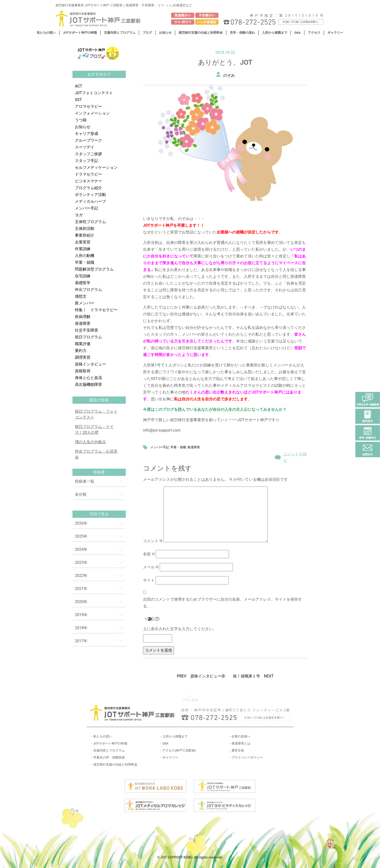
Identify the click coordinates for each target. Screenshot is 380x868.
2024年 (81, 549)
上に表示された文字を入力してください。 (180, 629)
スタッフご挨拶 (88, 154)
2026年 (81, 523)
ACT (79, 86)
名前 (149, 554)
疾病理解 (83, 317)
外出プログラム (88, 290)
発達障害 (83, 323)
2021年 (81, 589)
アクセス (314, 33)
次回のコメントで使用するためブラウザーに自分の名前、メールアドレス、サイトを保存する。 (222, 603)
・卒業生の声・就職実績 (107, 757)
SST (78, 100)
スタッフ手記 (87, 161)
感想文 (81, 296)
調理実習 (83, 357)
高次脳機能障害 (88, 384)
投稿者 (99, 472)
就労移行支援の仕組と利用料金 (201, 33)
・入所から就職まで (173, 736)
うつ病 (81, 120)
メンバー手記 (87, 208)
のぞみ (229, 75)
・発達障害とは (239, 743)
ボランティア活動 (90, 195)
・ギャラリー (169, 757)
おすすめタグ (99, 74)
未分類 (81, 494)
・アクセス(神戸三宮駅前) (178, 750)
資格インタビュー (90, 364)
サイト (149, 580)
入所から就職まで (275, 33)
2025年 (81, 536)
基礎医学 (83, 283)
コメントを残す (295, 457)
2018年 (81, 628)
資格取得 (83, 371)
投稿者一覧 (85, 481)
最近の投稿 (99, 400)
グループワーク (88, 140)
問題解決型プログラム (94, 269)
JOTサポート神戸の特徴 (80, 33)
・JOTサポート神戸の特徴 (109, 743)
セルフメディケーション (96, 167)
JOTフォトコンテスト (94, 93)
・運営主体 (236, 750)
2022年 (81, 576)
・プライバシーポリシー (246, 757)
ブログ (147, 33)
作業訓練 (83, 249)
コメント (153, 541)
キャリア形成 (87, 134)
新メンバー (85, 303)
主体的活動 (85, 229)
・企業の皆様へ (239, 736)
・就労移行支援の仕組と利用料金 (114, 764)
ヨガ (79, 215)
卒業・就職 (85, 262)
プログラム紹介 (88, 188)
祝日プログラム (88, 337)
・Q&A (164, 743)
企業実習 (83, 242)
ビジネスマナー (88, 181)
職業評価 (83, 344)
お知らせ (165, 33)
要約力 (81, 351)
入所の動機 (85, 256)
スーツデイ (85, 147)
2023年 (81, 562)
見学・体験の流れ (242, 33)
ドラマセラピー (88, 174)
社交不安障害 (87, 330)
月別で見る (99, 514)
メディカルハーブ (90, 201)
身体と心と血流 (88, 378)
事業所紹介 (85, 235)
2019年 (81, 615)
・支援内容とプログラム (107, 750)
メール (151, 567)
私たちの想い (46, 33)
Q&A (297, 33)
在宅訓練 (83, 276)
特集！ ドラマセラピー (96, 310)
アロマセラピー (88, 106)
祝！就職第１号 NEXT (253, 676)
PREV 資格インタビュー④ (201, 676)
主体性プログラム (90, 222)
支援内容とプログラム (120, 33)
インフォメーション (92, 113)
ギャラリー (335, 33)
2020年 (81, 602)
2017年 (81, 641)
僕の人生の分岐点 (90, 442)
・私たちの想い (101, 736)
